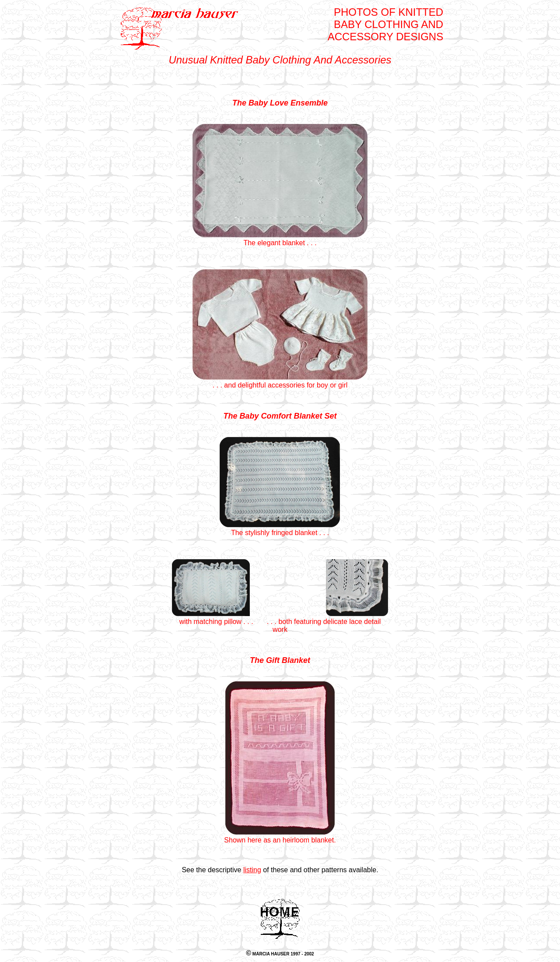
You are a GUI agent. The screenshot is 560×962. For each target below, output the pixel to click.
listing (252, 870)
